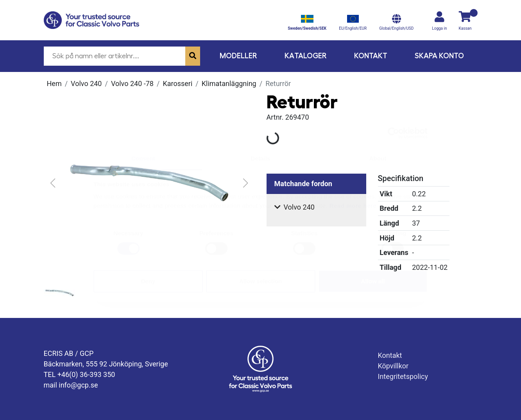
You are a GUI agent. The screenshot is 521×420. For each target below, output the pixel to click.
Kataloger (306, 56)
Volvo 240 (86, 83)
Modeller (238, 56)
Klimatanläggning (229, 83)
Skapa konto (439, 56)
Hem (54, 83)
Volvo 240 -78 (132, 83)
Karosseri (177, 83)
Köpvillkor (393, 366)
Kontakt (371, 56)
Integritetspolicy (403, 376)
